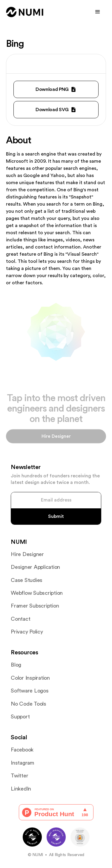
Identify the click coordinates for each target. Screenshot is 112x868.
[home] (25, 12)
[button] (98, 12)
